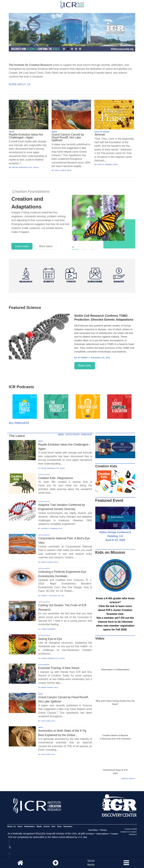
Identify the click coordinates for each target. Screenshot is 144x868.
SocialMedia (91, 863)
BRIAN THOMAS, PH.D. (50, 562)
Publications (30, 826)
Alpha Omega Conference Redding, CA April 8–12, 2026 (115, 536)
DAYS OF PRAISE (102, 132)
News (20, 826)
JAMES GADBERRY (49, 629)
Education (68, 826)
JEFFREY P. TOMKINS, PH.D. (52, 528)
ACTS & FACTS (72, 435)
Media (39, 826)
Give (53, 826)
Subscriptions (102, 834)
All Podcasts (19, 423)
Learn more (22, 246)
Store (59, 826)
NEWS (12, 132)
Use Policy (93, 830)
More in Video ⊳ (128, 779)
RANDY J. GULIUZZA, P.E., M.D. (53, 596)
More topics (46, 246)
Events (47, 826)
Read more (85, 366)
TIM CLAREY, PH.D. (48, 721)
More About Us (20, 84)
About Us (11, 826)
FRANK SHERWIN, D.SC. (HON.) (53, 468)
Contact (115, 834)
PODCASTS (87, 435)
